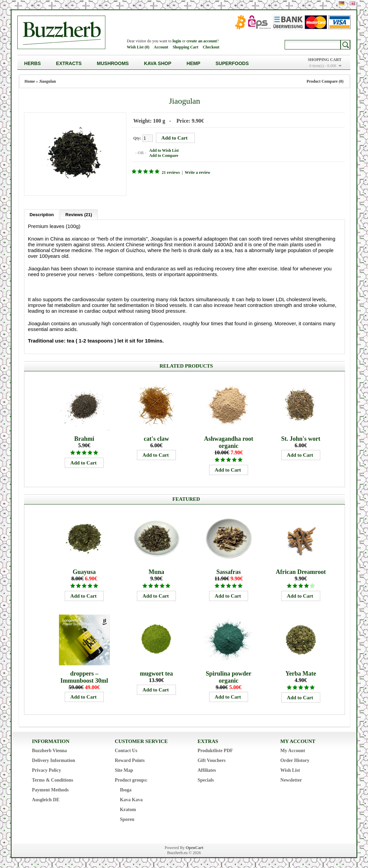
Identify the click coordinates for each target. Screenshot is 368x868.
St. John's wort (301, 439)
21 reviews (171, 172)
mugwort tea (156, 674)
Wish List (290, 770)
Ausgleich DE (46, 800)
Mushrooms (113, 63)
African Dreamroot (301, 572)
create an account (202, 41)
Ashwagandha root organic (229, 442)
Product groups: (131, 780)
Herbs (32, 63)
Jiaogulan (47, 81)
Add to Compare (164, 156)
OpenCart (195, 848)
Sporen (127, 819)
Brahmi (84, 439)
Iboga (126, 790)
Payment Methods (50, 790)
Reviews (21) (79, 215)
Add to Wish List (164, 150)
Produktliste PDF (215, 751)
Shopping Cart (185, 47)
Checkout (211, 47)
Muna (157, 572)
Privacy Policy (46, 770)
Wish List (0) (138, 47)
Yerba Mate (301, 674)
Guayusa (84, 572)
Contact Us (126, 751)
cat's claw (156, 439)
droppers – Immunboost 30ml (84, 677)
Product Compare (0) (325, 81)
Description (42, 215)
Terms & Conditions (53, 780)
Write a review (198, 172)
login (177, 41)
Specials (206, 780)
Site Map (124, 770)
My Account (293, 751)
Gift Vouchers (212, 760)
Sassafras (229, 572)
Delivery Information (53, 760)
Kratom (128, 810)
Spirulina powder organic (229, 677)
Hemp (193, 63)
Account (161, 47)
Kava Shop (158, 63)
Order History (295, 760)
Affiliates (207, 770)
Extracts (69, 63)
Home (30, 81)
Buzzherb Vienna (49, 751)
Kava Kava (131, 800)
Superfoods (232, 63)
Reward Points (130, 760)
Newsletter (291, 780)
